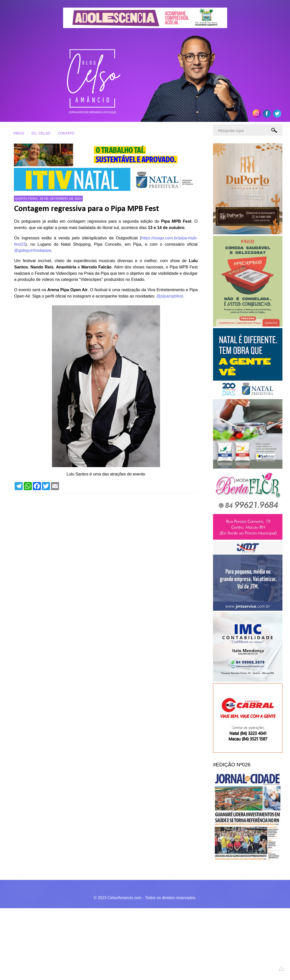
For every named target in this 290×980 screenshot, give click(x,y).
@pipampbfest (170, 296)
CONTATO (66, 133)
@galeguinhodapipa (33, 250)
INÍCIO (19, 133)
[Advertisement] (141, 943)
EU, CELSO (41, 133)
